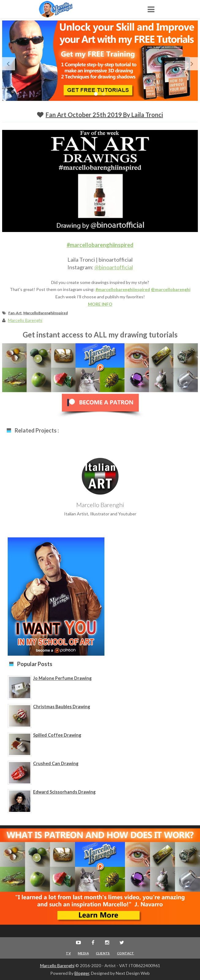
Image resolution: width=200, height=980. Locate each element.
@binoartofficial (114, 267)
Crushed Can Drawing (56, 763)
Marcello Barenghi (57, 965)
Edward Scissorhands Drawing (64, 792)
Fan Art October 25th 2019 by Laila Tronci (104, 115)
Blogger (82, 973)
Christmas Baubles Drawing (62, 707)
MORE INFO (100, 304)
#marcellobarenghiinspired (100, 245)
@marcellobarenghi (171, 289)
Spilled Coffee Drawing (57, 735)
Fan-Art (15, 313)
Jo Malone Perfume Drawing (62, 678)
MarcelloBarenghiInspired (45, 313)
